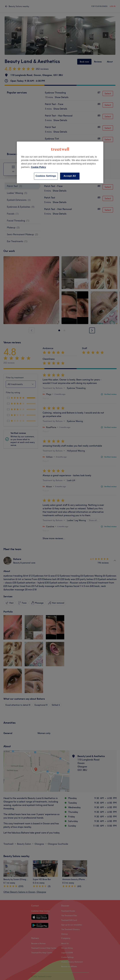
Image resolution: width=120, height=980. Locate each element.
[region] (60, 162)
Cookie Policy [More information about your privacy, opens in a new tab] (39, 167)
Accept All (70, 176)
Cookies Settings (46, 176)
